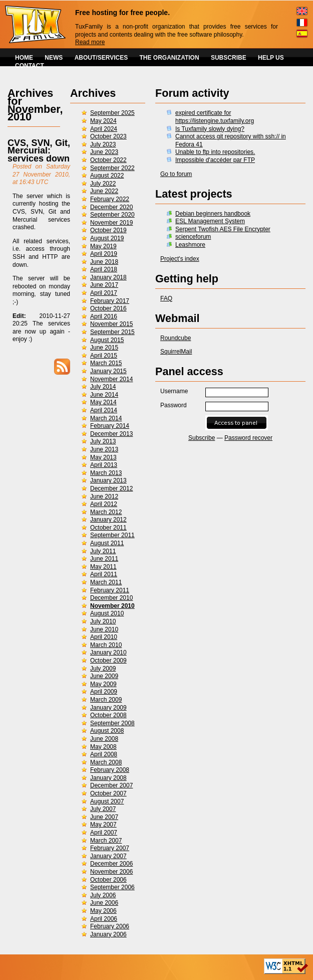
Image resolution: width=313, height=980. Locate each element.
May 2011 (103, 567)
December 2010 (111, 598)
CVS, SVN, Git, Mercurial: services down (39, 151)
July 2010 (103, 621)
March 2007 (106, 841)
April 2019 (104, 254)
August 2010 (107, 613)
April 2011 (104, 574)
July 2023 (103, 144)
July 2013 (103, 441)
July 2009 (103, 669)
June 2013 (104, 449)
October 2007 (108, 793)
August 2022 (107, 176)
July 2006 (103, 895)
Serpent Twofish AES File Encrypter (223, 229)
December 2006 (111, 864)
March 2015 (106, 363)
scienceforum (193, 237)
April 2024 (104, 129)
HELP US (271, 58)
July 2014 (103, 387)
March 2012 (106, 512)
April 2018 (104, 269)
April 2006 (104, 919)
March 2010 (106, 645)
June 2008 (104, 739)
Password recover (248, 438)
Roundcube (176, 338)
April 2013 (104, 465)
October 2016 (108, 308)
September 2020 (112, 215)
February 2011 (110, 590)
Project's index (180, 259)
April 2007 (104, 833)
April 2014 (104, 410)
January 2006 (108, 934)
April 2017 (104, 293)
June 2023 (104, 152)
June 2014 (104, 395)
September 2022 (112, 168)
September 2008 (112, 723)
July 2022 (103, 184)
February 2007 (110, 848)
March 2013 (106, 473)
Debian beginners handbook (213, 214)
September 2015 (112, 332)
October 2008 (108, 715)
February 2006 (110, 926)
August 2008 (107, 731)
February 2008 (110, 770)
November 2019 (111, 223)
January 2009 (108, 708)
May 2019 (103, 246)
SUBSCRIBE (229, 58)
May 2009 (103, 684)
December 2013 (111, 434)
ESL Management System (210, 221)
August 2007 (107, 801)
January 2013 (108, 480)
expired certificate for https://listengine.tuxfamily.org (215, 117)
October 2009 (108, 661)
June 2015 (104, 348)
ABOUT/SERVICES (101, 58)
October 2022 (108, 160)
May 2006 (103, 911)
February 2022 (110, 199)
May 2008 (103, 747)
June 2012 (104, 497)
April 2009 (104, 692)
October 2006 (108, 880)
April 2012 (104, 504)
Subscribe (202, 438)
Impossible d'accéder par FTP (215, 160)
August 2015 (107, 340)
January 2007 (108, 856)
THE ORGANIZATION (170, 58)
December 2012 (111, 488)
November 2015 (111, 324)
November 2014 (111, 379)
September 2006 (112, 887)
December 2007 (111, 785)
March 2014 (106, 418)
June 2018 (104, 262)
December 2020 (111, 207)
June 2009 (104, 676)
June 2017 (104, 285)
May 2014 (103, 402)
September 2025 (112, 113)
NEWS (54, 58)
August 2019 (107, 238)
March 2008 (106, 762)
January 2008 (108, 778)
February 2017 (110, 301)
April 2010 (104, 637)
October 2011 (108, 528)
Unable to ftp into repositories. (215, 152)
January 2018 (108, 277)
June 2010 (104, 629)
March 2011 (106, 582)
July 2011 (103, 551)
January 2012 (108, 520)
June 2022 (104, 191)
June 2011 (104, 559)
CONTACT (30, 66)
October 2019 (108, 230)
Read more (90, 42)
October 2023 (108, 136)
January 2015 (108, 371)
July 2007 (103, 809)
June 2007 (104, 817)
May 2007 (103, 825)
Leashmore (190, 245)
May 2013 (103, 457)
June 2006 (104, 903)
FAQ (166, 298)
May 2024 (103, 121)
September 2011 (112, 535)
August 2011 (107, 543)
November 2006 (111, 872)
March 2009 (106, 700)
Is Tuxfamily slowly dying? (210, 129)
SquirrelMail (176, 352)
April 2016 (104, 316)
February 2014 (110, 426)
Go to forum (176, 174)
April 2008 (104, 754)
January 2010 (108, 652)
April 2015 (104, 356)
